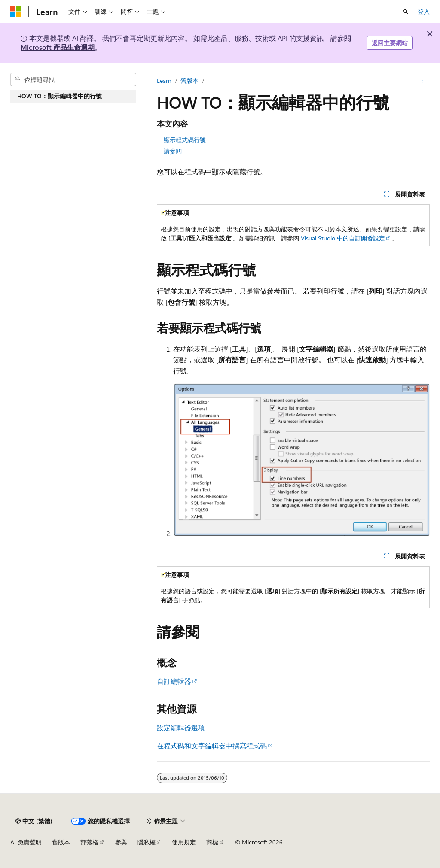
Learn (164, 80)
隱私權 (147, 842)
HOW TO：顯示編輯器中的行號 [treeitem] (60, 96)
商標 (212, 842)
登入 (424, 11)
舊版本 (189, 80)
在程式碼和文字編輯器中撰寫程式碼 (212, 745)
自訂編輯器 (174, 681)
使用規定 (184, 842)
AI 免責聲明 (26, 842)
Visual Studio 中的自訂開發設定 (343, 238)
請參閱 (173, 151)
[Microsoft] (16, 12)
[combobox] (73, 80)
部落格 (89, 842)
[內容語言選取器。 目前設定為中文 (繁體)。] (34, 821)
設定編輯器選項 (181, 727)
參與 (121, 842)
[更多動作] (422, 81)
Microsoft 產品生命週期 (58, 47)
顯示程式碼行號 (185, 140)
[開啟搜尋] (406, 12)
